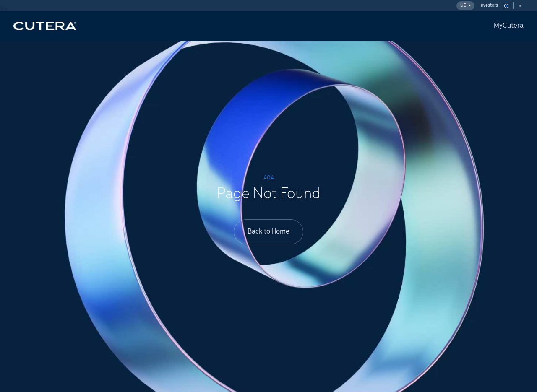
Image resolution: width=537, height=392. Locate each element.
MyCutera (509, 26)
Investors (489, 5)
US (465, 5)
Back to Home (268, 232)
